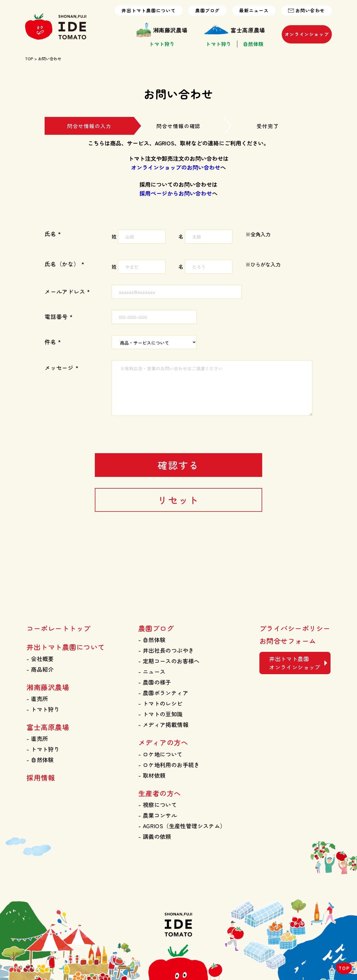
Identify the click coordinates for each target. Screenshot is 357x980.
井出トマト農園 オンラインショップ (295, 663)
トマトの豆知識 (161, 714)
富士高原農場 (235, 30)
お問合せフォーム (288, 641)
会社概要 (40, 659)
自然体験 (253, 44)
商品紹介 (40, 669)
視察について (158, 805)
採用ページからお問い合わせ (176, 193)
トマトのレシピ (161, 703)
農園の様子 (155, 682)
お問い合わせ (307, 10)
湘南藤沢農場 (162, 30)
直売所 (37, 699)
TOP (29, 59)
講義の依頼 (155, 836)
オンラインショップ (307, 34)
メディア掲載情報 (163, 725)
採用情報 (41, 777)
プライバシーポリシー (295, 628)
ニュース (152, 672)
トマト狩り (162, 44)
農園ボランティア (163, 693)
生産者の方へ (160, 793)
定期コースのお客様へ (169, 661)
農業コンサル (158, 815)
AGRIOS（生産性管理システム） (182, 826)
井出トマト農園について (149, 10)
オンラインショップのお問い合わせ (176, 167)
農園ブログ (208, 10)
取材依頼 (152, 775)
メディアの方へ (163, 742)
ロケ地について (161, 754)
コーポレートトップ (58, 628)
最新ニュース (254, 10)
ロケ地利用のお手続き (169, 765)
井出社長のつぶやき (166, 650)
